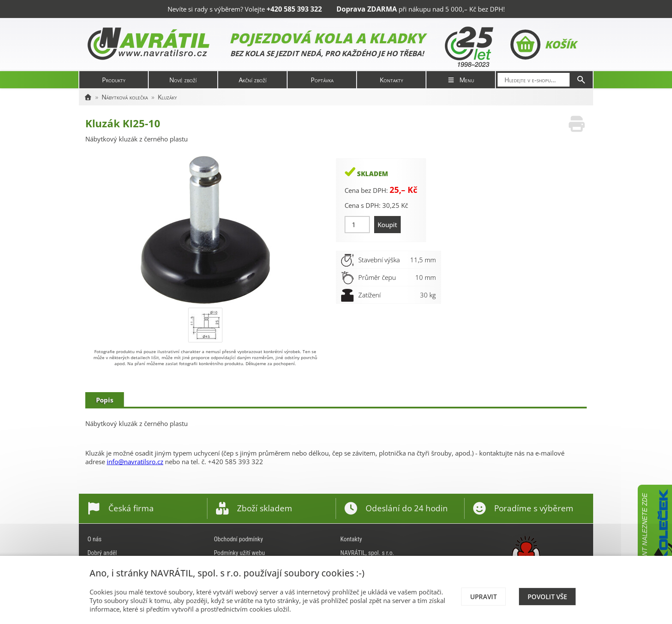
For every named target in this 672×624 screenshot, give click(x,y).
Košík (543, 45)
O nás (94, 539)
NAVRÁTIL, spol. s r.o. (367, 553)
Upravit (483, 597)
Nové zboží (183, 80)
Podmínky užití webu (239, 553)
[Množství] (357, 225)
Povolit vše (547, 597)
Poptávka (322, 80)
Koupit (387, 225)
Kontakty (391, 80)
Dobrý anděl (102, 553)
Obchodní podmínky (238, 539)
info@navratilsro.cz (135, 462)
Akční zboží (253, 80)
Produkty (114, 80)
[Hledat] (581, 80)
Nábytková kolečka (125, 97)
